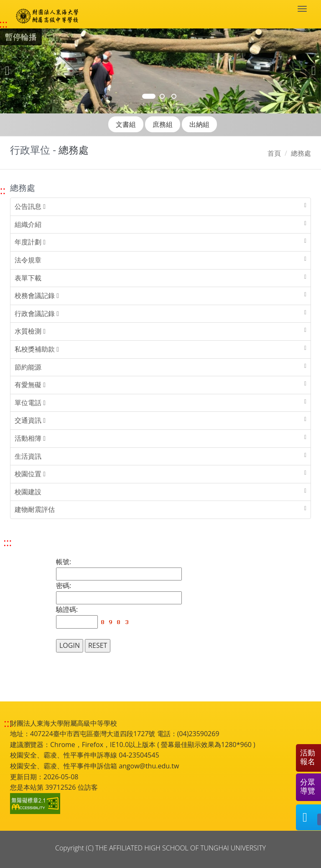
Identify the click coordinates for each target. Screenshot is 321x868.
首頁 (274, 153)
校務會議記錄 (37, 295)
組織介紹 (28, 224)
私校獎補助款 (37, 349)
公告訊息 (30, 206)
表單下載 (28, 278)
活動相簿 (30, 438)
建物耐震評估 (35, 509)
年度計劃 (30, 242)
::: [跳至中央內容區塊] (8, 542)
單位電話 (30, 403)
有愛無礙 (30, 385)
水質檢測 (30, 331)
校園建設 (28, 492)
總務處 (301, 153)
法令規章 (28, 260)
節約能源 (28, 367)
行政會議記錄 (37, 313)
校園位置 (30, 474)
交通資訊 (30, 420)
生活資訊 (28, 456)
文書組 (126, 124)
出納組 (199, 124)
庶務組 (163, 124)
